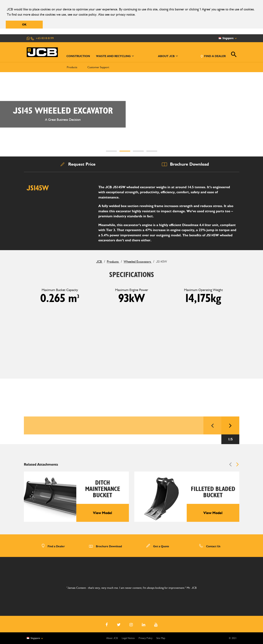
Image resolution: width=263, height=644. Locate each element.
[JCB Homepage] (42, 52)
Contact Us (210, 546)
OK (24, 24)
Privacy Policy (146, 638)
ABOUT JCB (168, 56)
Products (72, 67)
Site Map (161, 638)
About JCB (112, 638)
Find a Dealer (53, 546)
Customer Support (98, 67)
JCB (99, 262)
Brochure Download (105, 546)
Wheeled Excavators (138, 262)
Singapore (35, 638)
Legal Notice (128, 638)
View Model (103, 513)
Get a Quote (158, 546)
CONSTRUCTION (78, 56)
